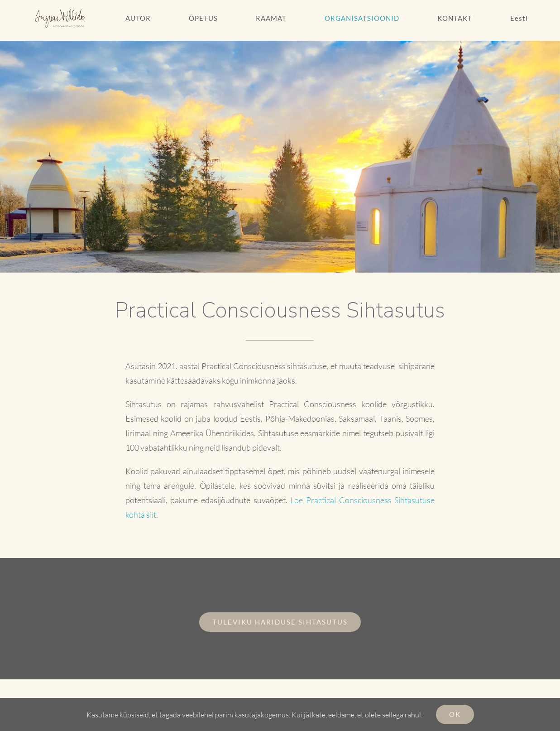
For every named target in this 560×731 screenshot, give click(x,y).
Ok (455, 714)
